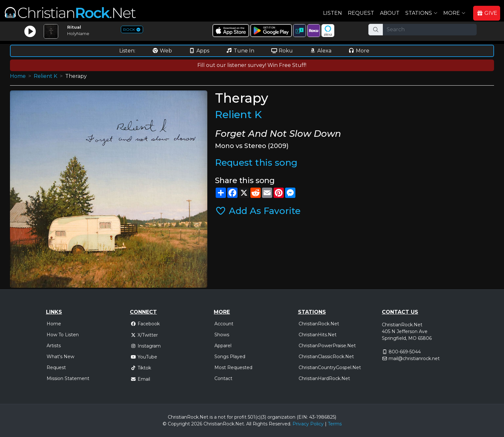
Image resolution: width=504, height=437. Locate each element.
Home (18, 76)
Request (361, 13)
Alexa (320, 51)
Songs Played (230, 357)
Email (140, 379)
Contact (223, 378)
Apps (199, 51)
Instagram (146, 346)
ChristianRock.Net (319, 324)
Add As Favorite (258, 211)
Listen (333, 13)
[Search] (430, 30)
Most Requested (233, 367)
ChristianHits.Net (318, 335)
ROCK (132, 29)
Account (224, 324)
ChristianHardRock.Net (324, 378)
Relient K (45, 76)
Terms (335, 424)
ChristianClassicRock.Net (326, 357)
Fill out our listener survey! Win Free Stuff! (252, 65)
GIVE (487, 13)
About (390, 13)
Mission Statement (68, 378)
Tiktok (141, 368)
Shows (222, 335)
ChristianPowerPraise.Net (327, 346)
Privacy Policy (308, 424)
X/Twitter (144, 335)
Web (162, 51)
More (359, 51)
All (249, 424)
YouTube (144, 357)
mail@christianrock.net (414, 358)
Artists (54, 346)
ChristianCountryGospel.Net (330, 367)
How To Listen (63, 335)
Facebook (145, 324)
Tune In (240, 51)
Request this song (256, 163)
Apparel (223, 346)
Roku (282, 51)
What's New (60, 357)
